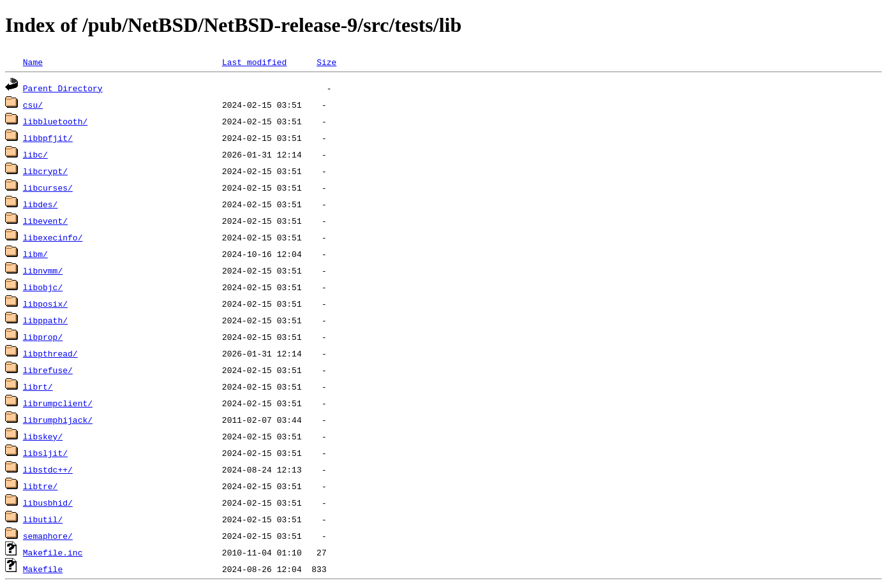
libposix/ (45, 304)
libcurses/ (48, 187)
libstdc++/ (48, 469)
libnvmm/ (43, 270)
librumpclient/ (58, 403)
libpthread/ (50, 353)
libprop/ (43, 337)
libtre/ (41, 486)
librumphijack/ (58, 420)
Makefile (43, 569)
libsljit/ (45, 453)
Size (326, 62)
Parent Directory (63, 88)
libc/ (35, 154)
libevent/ (45, 221)
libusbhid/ (48, 503)
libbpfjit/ (48, 138)
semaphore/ (48, 536)
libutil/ (43, 519)
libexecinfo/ (53, 237)
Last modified (254, 62)
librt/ (38, 386)
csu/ (33, 105)
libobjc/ (43, 287)
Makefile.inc (53, 552)
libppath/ (45, 320)
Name (33, 62)
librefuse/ (48, 370)
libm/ (35, 254)
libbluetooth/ (55, 121)
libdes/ (41, 204)
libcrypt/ (45, 171)
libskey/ (43, 436)
